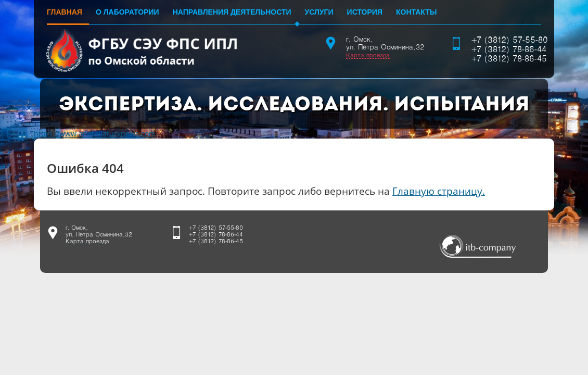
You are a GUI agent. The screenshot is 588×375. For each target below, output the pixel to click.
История (365, 12)
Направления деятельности (232, 12)
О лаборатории (127, 12)
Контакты (416, 12)
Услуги (319, 12)
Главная (65, 12)
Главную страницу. (439, 191)
